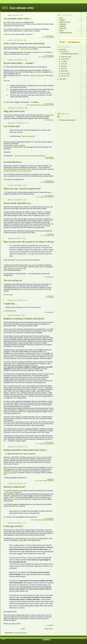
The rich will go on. (13, 281)
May (63, 66)
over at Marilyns (32, 538)
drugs (36, 520)
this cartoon (25, 54)
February (64, 73)
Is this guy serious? (13, 526)
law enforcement (35, 105)
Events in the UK (65, 22)
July (63, 61)
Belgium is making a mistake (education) (24, 319)
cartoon (44, 57)
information (51, 57)
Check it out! (8, 294)
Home (23, 629)
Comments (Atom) (20, 633)
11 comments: (50, 36)
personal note (50, 37)
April (63, 69)
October (64, 51)
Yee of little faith (12, 126)
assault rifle (44, 197)
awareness (51, 197)
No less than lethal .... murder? (19, 63)
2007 (61, 79)
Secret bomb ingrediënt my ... (18, 203)
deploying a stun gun (37, 75)
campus (45, 480)
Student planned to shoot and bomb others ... (26, 450)
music (61, 30)
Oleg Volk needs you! (14, 111)
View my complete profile (67, 120)
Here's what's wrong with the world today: (24, 44)
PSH (53, 235)
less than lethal (45, 105)
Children (62, 20)
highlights (63, 26)
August (64, 59)
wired (47, 215)
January (64, 76)
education (43, 444)
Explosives (63, 24)
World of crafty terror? (15, 487)
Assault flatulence (13, 162)
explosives (48, 235)
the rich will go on (29, 136)
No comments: (50, 55)
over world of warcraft (13, 492)
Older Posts (49, 629)
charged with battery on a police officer (18, 171)
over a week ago (26, 49)
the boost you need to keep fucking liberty (30, 156)
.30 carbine (33, 265)
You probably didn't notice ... (18, 19)
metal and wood (20, 260)
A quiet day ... (10, 304)
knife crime (63, 28)
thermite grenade (10, 473)
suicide (52, 105)
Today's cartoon (19, 145)
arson (40, 480)
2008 (61, 50)
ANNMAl (36, 224)
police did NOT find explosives (37, 457)
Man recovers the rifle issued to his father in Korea (29, 242)
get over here (48, 115)
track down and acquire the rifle (15, 268)
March (63, 71)
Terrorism (51, 520)
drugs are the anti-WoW (16, 499)
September (65, 57)
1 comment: (50, 234)
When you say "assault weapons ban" (22, 189)
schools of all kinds (66, 32)
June (63, 64)
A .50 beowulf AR (10, 311)
